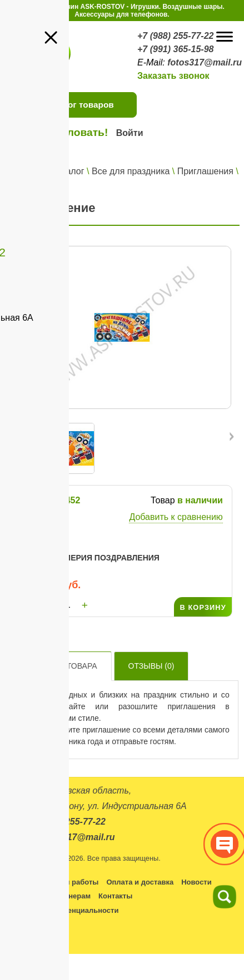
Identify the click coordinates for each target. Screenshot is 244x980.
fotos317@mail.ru (205, 62)
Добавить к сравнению (176, 517)
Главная (28, 171)
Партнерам (71, 896)
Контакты (115, 896)
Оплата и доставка (140, 882)
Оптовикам (24, 896)
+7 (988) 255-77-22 (175, 36)
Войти (130, 133)
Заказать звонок (173, 76)
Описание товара (58, 666)
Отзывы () (151, 666)
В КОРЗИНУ (203, 607)
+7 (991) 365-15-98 (175, 49)
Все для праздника (131, 171)
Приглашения (205, 171)
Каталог (68, 171)
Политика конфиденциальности (61, 910)
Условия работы (69, 882)
